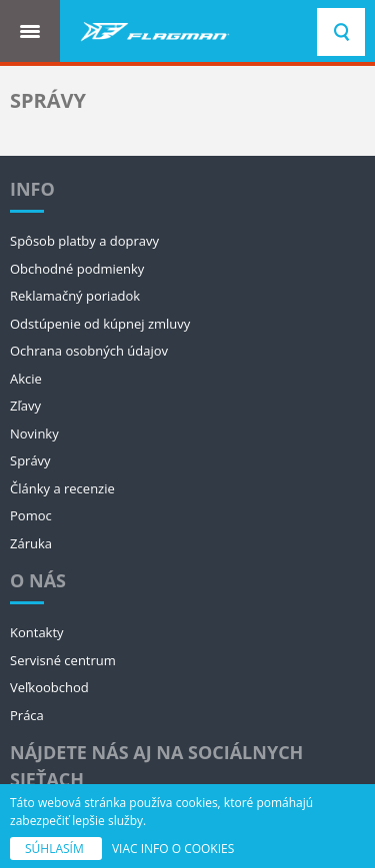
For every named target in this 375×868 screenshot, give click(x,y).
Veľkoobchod (49, 687)
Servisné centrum (63, 660)
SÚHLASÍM (56, 849)
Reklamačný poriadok (75, 296)
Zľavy (25, 406)
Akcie (26, 379)
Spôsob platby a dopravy (84, 241)
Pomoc (31, 515)
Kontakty (37, 632)
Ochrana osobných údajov (89, 351)
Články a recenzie (62, 488)
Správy (30, 460)
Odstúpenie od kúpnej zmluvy (100, 324)
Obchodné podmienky (77, 269)
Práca (27, 715)
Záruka (31, 543)
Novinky (34, 434)
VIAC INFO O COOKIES (173, 849)
